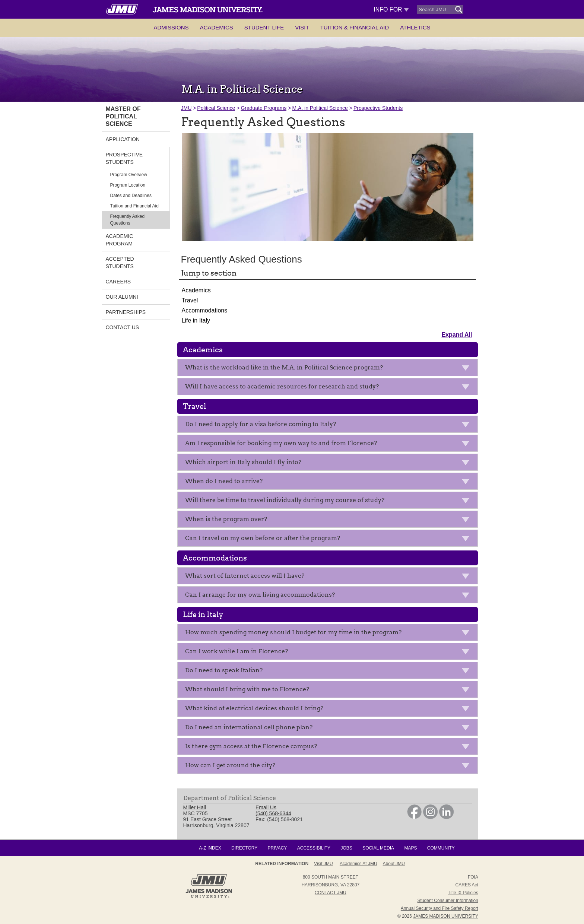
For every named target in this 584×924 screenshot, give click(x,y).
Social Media (378, 848)
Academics (217, 27)
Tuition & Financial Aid (355, 27)
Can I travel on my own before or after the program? (329, 539)
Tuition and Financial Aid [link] (134, 206)
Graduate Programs (264, 108)
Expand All (457, 335)
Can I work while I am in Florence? (329, 653)
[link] (414, 817)
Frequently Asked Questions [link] (128, 220)
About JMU (394, 864)
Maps (410, 848)
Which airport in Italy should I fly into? (329, 463)
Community (441, 848)
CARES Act (467, 885)
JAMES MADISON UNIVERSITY (446, 916)
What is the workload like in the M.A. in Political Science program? (329, 369)
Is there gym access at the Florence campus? (329, 748)
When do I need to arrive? (329, 482)
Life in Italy (196, 320)
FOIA (473, 877)
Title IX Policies (463, 893)
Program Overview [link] (129, 175)
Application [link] (123, 139)
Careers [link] (118, 282)
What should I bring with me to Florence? (329, 691)
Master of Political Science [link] (123, 116)
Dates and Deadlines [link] (131, 196)
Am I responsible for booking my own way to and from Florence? (329, 444)
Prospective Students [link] (124, 158)
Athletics (415, 27)
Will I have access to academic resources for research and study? (329, 388)
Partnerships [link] (126, 312)
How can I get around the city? (329, 767)
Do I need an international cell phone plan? (329, 729)
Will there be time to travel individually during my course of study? (329, 501)
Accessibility (314, 848)
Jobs (346, 848)
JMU (186, 108)
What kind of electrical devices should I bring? (329, 710)
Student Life (264, 27)
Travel (190, 300)
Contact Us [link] (123, 327)
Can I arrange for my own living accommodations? (329, 596)
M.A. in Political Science (320, 108)
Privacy (277, 848)
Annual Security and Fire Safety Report (439, 908)
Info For (391, 9)
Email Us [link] (266, 807)
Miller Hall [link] (195, 807)
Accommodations (205, 310)
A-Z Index (210, 848)
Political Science (216, 108)
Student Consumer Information (448, 901)
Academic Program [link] (120, 240)
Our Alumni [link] (122, 297)
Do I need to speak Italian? (329, 672)
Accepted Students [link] (120, 263)
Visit (302, 27)
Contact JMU (331, 893)
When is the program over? (329, 520)
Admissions (171, 27)
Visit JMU (323, 864)
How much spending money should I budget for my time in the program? (329, 634)
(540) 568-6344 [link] (273, 813)
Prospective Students (378, 108)
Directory (244, 848)
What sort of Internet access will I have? (329, 577)
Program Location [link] (128, 185)
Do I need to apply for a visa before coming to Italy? (329, 426)
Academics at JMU (358, 864)
